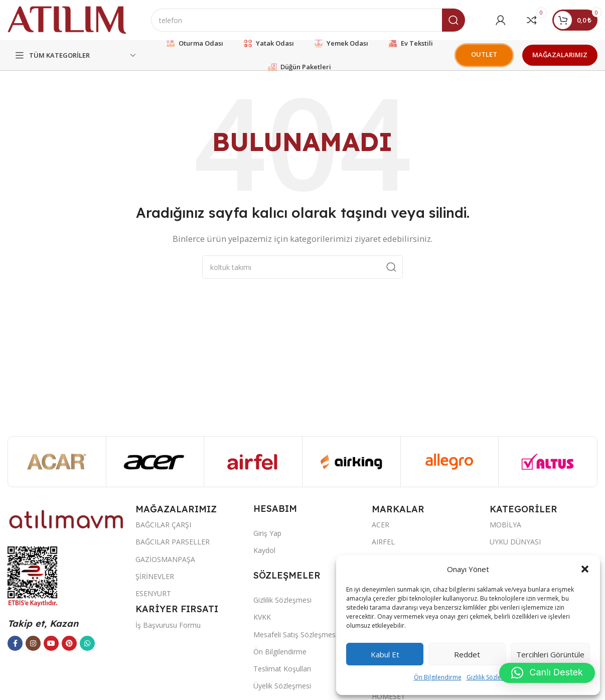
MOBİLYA (505, 525)
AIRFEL (383, 542)
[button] (585, 569)
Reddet (467, 654)
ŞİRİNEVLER (155, 576)
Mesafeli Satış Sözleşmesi (295, 635)
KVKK (262, 617)
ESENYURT (153, 593)
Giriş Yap (267, 533)
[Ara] (308, 20)
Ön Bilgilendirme (438, 677)
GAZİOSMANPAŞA (165, 559)
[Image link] (66, 518)
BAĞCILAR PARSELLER (173, 542)
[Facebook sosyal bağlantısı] (15, 643)
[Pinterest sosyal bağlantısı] (69, 643)
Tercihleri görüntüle (550, 654)
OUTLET (484, 54)
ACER (381, 525)
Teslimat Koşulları (282, 669)
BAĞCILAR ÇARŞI (163, 525)
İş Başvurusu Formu (168, 625)
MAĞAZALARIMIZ (560, 55)
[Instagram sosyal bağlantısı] (33, 643)
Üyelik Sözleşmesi (282, 686)
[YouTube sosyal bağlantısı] (51, 643)
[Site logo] (67, 19)
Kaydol (264, 550)
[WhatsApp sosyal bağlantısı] (87, 643)
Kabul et (385, 654)
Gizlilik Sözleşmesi (492, 677)
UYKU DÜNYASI (515, 542)
